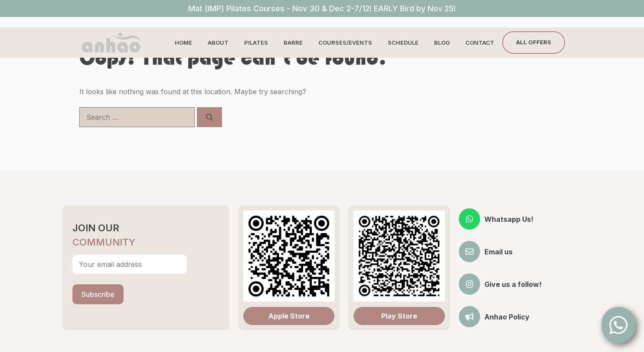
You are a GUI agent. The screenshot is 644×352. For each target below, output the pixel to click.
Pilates (256, 43)
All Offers (534, 42)
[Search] (209, 117)
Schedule (403, 43)
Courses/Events (345, 43)
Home (183, 43)
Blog (442, 43)
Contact (480, 43)
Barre (293, 43)
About (218, 43)
